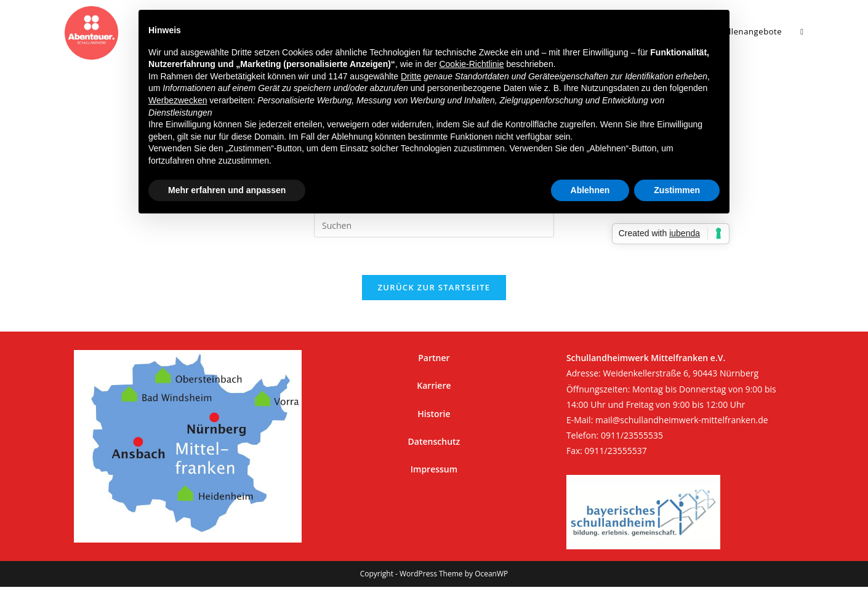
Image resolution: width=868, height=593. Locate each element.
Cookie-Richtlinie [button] (471, 64)
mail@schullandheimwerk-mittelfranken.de (682, 420)
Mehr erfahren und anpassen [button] (227, 190)
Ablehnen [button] (590, 190)
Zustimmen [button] (677, 190)
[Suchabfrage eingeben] (434, 225)
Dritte (411, 76)
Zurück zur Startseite (434, 287)
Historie (434, 414)
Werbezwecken (178, 100)
